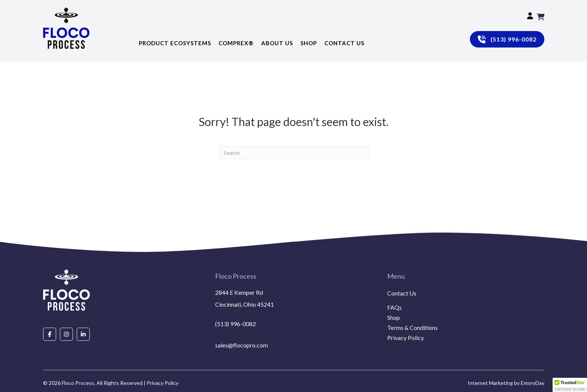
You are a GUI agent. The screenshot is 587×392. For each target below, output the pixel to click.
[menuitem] (466, 302)
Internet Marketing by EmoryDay (506, 383)
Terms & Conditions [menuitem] (412, 328)
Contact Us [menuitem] (402, 293)
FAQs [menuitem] (395, 308)
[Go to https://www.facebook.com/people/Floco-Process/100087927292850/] (50, 334)
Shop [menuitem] (394, 318)
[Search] (294, 153)
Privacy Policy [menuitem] (406, 338)
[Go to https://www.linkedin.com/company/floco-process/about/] (83, 334)
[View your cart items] (541, 17)
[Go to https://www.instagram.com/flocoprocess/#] (66, 334)
